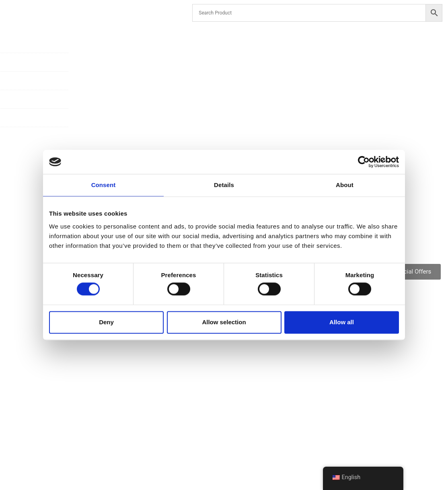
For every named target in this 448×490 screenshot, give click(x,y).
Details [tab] (224, 185)
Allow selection (224, 322)
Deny (106, 322)
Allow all (342, 322)
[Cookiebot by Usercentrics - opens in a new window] (364, 162)
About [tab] (345, 185)
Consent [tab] (104, 185)
